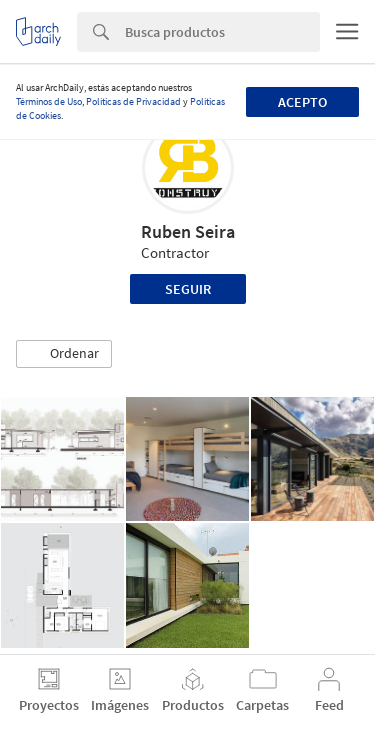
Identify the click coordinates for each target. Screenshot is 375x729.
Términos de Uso (49, 101)
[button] (64, 354)
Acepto (302, 102)
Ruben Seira (188, 231)
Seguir (188, 289)
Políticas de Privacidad (133, 101)
